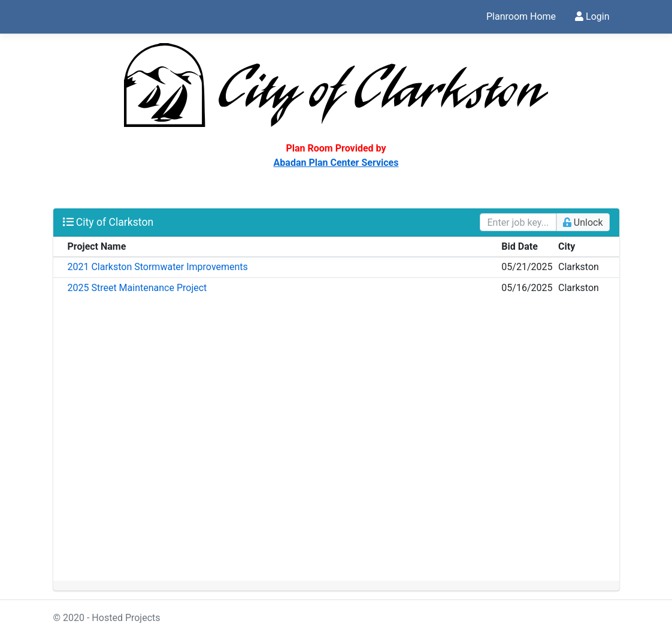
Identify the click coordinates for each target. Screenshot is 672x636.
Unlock (583, 222)
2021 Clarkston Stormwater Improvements (158, 267)
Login (592, 16)
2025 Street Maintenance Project (137, 288)
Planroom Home (521, 16)
